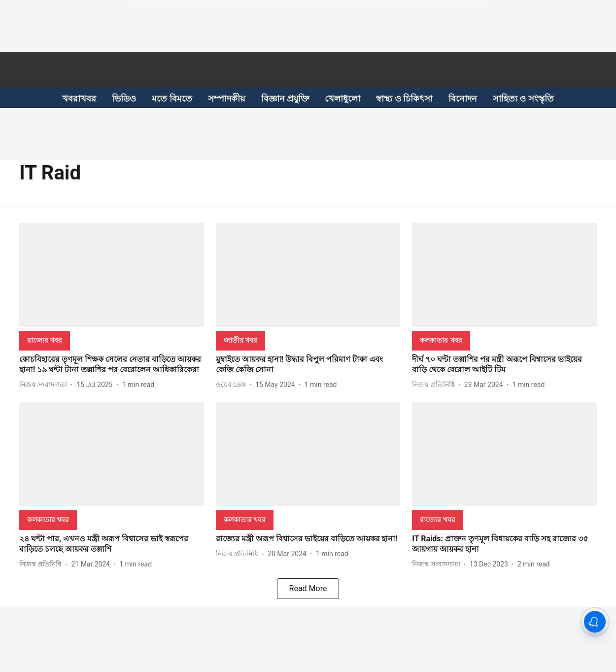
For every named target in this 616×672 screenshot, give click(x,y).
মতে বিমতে (172, 98)
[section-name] (45, 340)
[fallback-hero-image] (112, 275)
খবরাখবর (79, 98)
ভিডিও (124, 98)
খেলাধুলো (342, 98)
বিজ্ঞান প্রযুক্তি (285, 98)
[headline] (112, 365)
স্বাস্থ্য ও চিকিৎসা (404, 98)
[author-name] (45, 385)
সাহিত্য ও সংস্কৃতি (523, 98)
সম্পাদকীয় (227, 98)
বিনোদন (463, 98)
